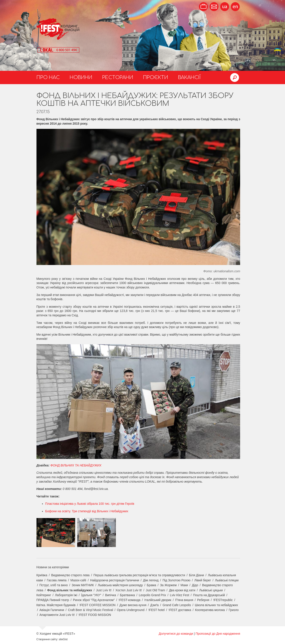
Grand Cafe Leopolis (177, 605)
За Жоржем (168, 585)
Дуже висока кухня (133, 605)
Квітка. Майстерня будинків (56, 605)
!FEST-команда (129, 600)
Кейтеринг (44, 595)
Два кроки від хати (182, 590)
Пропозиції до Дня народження (218, 634)
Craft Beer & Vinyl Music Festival (90, 610)
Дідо (195, 585)
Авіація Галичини (52, 610)
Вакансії (189, 77)
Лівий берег (203, 580)
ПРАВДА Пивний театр (53, 600)
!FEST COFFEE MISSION (97, 605)
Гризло (234, 610)
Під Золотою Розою (176, 580)
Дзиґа (155, 605)
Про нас (48, 77)
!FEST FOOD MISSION (95, 615)
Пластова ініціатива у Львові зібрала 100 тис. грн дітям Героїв (90, 504)
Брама (151, 585)
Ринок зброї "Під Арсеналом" (94, 600)
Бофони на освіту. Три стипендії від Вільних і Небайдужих (87, 511)
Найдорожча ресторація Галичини (115, 580)
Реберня (203, 600)
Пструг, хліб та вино (54, 585)
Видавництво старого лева (70, 575)
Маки (184, 585)
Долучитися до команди (176, 634)
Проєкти (156, 77)
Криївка (42, 575)
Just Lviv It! (104, 590)
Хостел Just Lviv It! (129, 590)
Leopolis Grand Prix (152, 595)
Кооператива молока (210, 610)
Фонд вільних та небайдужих (70, 590)
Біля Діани (197, 575)
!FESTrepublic (223, 600)
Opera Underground (131, 610)
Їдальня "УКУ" (91, 595)
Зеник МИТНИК (83, 585)
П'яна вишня (184, 600)
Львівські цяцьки (211, 590)
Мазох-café (78, 580)
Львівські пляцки (227, 580)
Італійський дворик (158, 600)
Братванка (127, 595)
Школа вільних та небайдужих (216, 605)
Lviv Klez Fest (179, 595)
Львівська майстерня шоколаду (120, 585)
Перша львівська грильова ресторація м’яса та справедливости (139, 575)
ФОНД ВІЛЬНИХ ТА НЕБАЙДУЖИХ (76, 465)
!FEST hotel (157, 610)
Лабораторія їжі (66, 595)
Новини (81, 77)
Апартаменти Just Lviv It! (57, 615)
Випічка (110, 595)
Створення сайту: (47, 639)
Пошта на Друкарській (209, 595)
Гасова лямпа (57, 580)
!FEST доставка (180, 610)
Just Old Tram (155, 590)
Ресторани (118, 77)
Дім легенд (151, 580)
